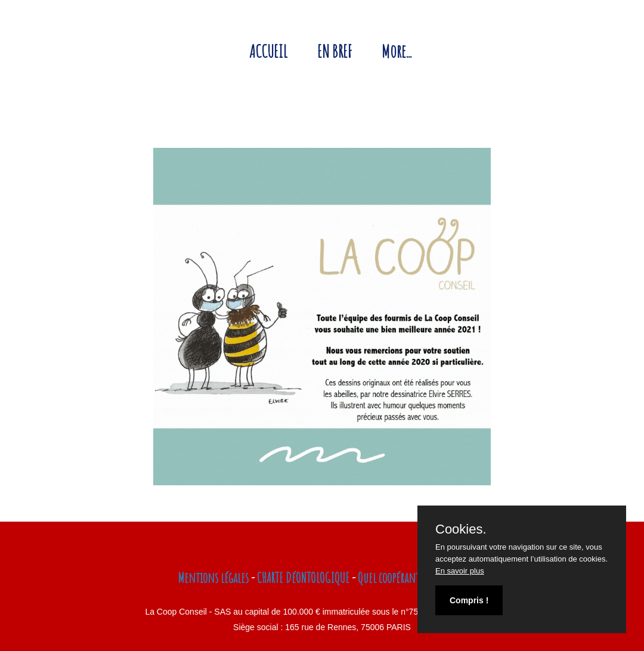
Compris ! (469, 600)
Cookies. (461, 529)
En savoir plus (460, 571)
